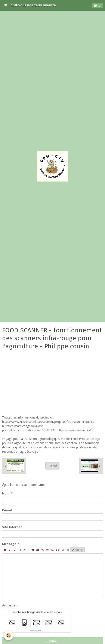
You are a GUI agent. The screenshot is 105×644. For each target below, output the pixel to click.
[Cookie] (9, 635)
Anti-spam (10, 605)
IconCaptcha (36, 631)
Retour (52, 466)
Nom (6, 493)
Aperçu (77, 550)
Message (9, 544)
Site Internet (12, 527)
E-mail (7, 510)
